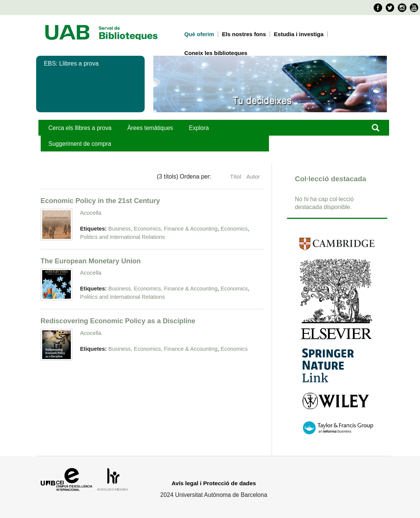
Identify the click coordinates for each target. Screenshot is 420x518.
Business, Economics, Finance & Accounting (163, 229)
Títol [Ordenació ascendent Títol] (236, 176)
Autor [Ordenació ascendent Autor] (253, 176)
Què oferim (199, 34)
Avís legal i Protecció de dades (214, 483)
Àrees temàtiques (150, 128)
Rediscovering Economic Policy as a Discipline (118, 321)
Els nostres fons (244, 34)
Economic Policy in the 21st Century (100, 201)
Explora (199, 128)
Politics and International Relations (123, 237)
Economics (234, 229)
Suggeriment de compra (80, 144)
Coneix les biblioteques (216, 53)
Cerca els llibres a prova (80, 128)
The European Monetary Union (91, 261)
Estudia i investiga (299, 34)
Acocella (91, 213)
